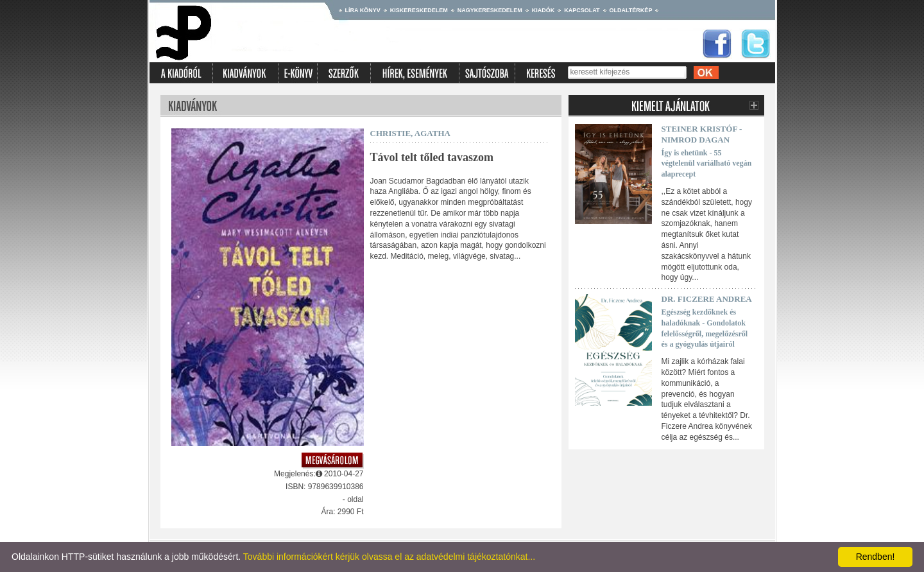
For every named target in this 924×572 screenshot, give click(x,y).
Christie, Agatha (410, 133)
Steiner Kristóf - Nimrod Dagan (702, 134)
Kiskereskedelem (419, 10)
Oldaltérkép (631, 10)
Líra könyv (363, 10)
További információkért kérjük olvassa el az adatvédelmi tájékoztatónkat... (389, 557)
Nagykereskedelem (490, 10)
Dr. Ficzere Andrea (707, 299)
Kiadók (543, 10)
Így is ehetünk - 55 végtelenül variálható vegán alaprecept (707, 164)
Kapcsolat (582, 10)
